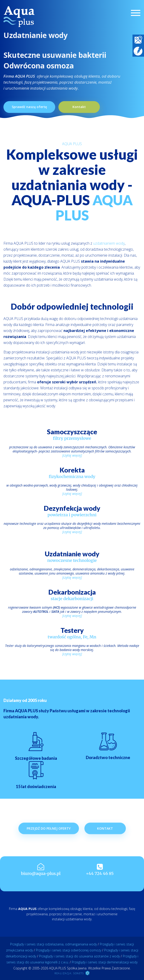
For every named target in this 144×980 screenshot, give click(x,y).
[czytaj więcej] (72, 455)
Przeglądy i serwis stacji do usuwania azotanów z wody (79, 956)
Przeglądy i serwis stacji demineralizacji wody (105, 962)
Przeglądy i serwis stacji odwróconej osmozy (69, 950)
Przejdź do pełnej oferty (49, 839)
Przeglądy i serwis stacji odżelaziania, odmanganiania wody (53, 944)
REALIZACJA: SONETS (72, 973)
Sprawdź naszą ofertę (29, 107)
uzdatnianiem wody (109, 243)
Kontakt (79, 107)
